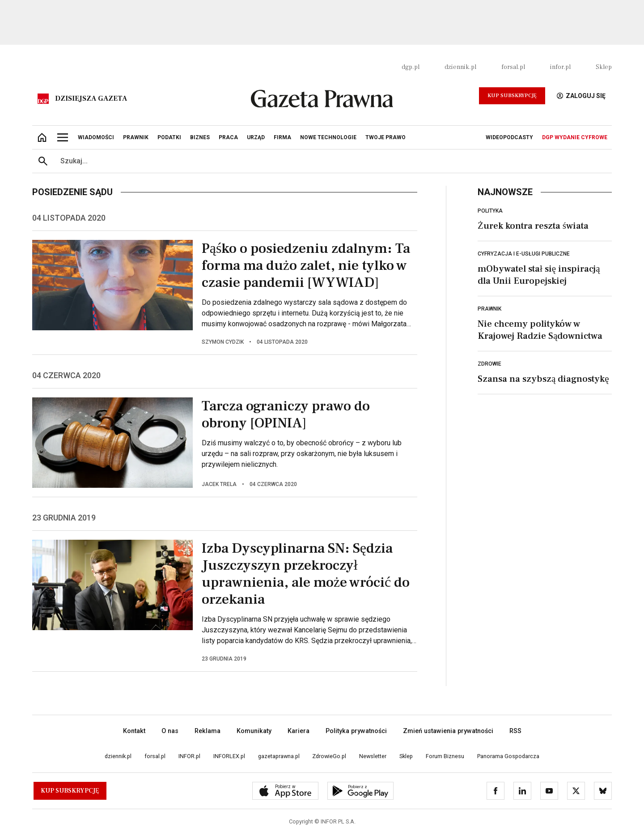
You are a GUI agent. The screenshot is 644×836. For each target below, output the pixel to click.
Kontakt (134, 731)
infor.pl (560, 67)
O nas (170, 731)
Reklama (208, 731)
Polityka (490, 211)
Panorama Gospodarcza (508, 756)
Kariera (299, 731)
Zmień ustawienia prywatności (448, 731)
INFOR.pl (189, 756)
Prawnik (489, 309)
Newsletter (373, 756)
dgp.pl (411, 67)
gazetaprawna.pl (279, 756)
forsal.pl (513, 67)
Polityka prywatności (356, 731)
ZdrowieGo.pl (329, 756)
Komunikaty (254, 731)
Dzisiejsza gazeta (91, 98)
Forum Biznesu (445, 756)
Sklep (604, 67)
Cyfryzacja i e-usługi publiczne (524, 254)
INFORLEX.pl (229, 756)
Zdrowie (489, 364)
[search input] (333, 161)
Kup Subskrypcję (512, 96)
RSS (515, 731)
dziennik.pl (460, 67)
